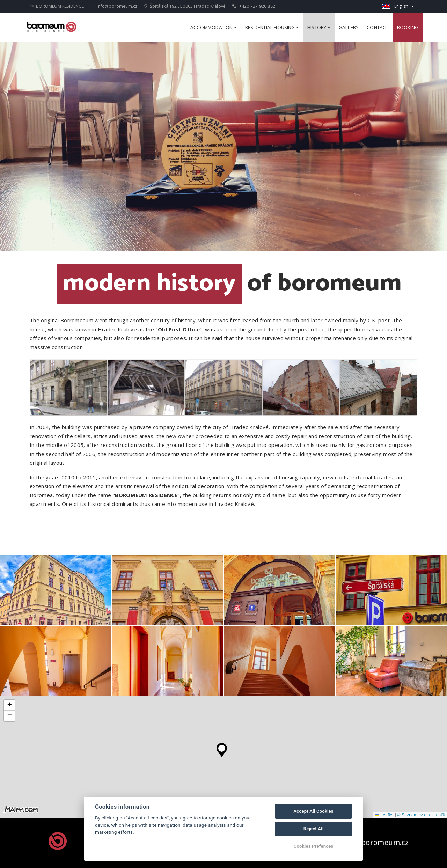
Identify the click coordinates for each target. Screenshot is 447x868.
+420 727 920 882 (254, 6)
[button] (222, 748)
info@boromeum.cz (114, 6)
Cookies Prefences (314, 846)
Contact (378, 27)
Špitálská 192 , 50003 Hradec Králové (185, 6)
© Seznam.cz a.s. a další (421, 815)
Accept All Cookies (313, 811)
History (319, 27)
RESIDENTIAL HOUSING (272, 27)
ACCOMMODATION (214, 27)
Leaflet (384, 815)
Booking (408, 27)
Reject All (314, 829)
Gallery (349, 27)
